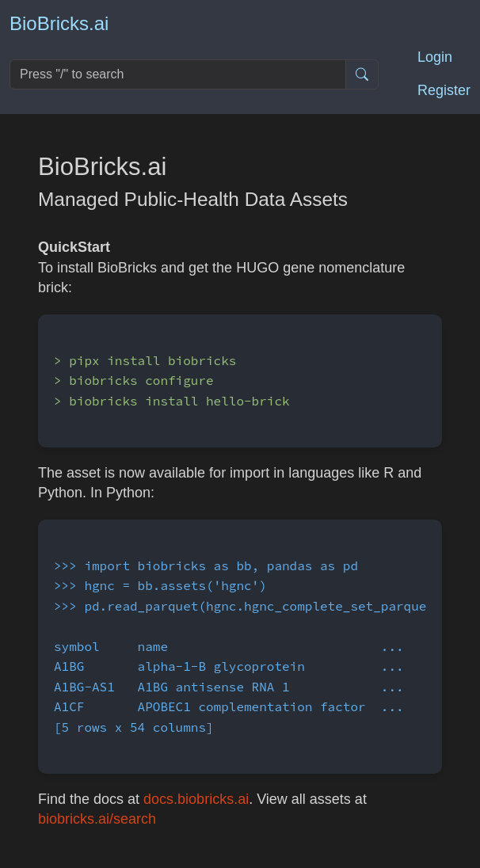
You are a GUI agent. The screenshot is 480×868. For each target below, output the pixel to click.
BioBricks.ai (59, 23)
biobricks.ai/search (97, 819)
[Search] (178, 74)
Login (435, 57)
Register (444, 90)
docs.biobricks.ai (196, 799)
